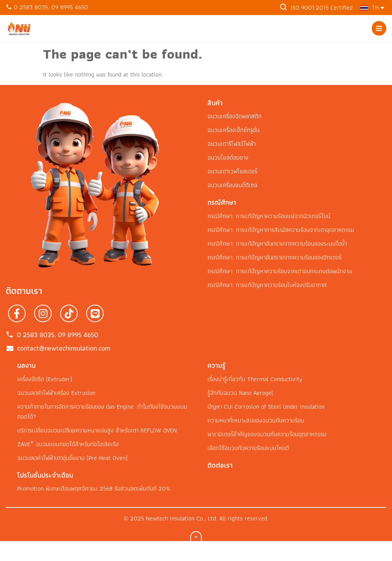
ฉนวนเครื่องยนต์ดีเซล (232, 185)
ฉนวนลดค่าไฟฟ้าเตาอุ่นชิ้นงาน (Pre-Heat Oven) (72, 458)
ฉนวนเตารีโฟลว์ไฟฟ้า (232, 144)
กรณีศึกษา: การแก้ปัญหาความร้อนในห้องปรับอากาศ (267, 285)
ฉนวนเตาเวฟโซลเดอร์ (232, 171)
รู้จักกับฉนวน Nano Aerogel (240, 393)
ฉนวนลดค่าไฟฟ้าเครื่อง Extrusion (56, 393)
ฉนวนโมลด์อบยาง (228, 157)
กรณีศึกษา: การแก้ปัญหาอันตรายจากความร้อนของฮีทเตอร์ (274, 257)
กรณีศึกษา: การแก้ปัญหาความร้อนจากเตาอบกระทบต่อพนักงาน (280, 271)
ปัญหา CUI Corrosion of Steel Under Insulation (266, 407)
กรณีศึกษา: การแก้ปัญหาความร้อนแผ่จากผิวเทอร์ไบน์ (269, 216)
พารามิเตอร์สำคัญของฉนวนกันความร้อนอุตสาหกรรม (267, 434)
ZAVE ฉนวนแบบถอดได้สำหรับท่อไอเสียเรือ (68, 444)
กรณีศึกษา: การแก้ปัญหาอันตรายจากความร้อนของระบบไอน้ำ (277, 244)
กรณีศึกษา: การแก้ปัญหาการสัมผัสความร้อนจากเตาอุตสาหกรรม (281, 230)
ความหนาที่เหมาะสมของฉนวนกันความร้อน (256, 420)
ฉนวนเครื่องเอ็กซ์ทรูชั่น (234, 130)
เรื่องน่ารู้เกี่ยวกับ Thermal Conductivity (255, 379)
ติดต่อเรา (220, 465)
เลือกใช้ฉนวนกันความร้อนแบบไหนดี (248, 448)
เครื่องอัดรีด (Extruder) (45, 379)
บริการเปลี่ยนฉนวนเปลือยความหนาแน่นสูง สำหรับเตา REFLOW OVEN (97, 430)
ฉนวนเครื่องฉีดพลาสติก (234, 116)
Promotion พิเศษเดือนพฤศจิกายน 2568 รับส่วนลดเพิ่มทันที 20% (94, 488)
